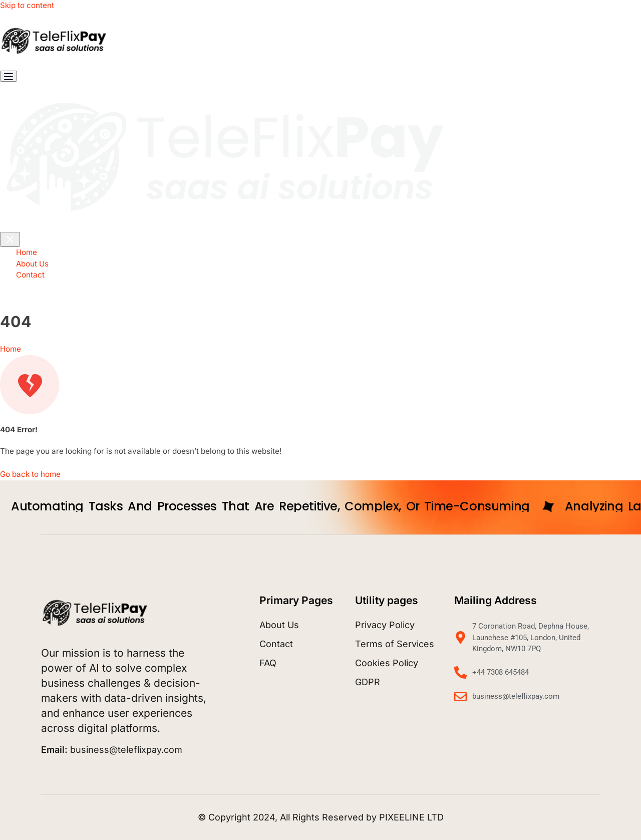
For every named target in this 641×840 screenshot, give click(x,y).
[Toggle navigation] (9, 76)
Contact (30, 275)
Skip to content (27, 5)
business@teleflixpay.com (112, 750)
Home (27, 252)
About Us (32, 264)
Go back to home (30, 474)
